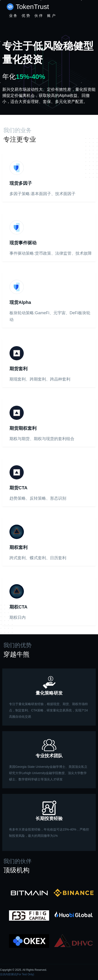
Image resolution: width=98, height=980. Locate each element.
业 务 (13, 16)
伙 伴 (39, 16)
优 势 (26, 16)
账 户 (51, 16)
